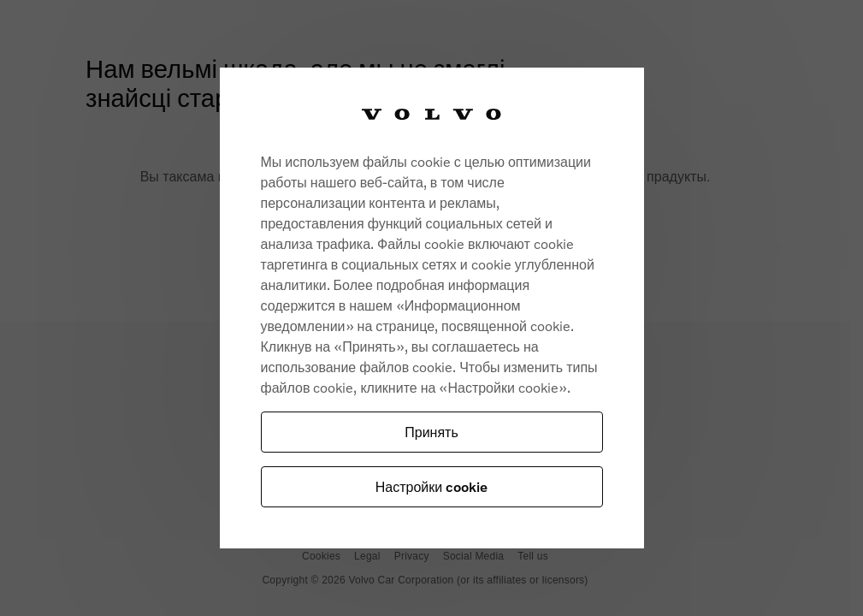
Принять (431, 432)
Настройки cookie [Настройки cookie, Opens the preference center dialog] (431, 486)
